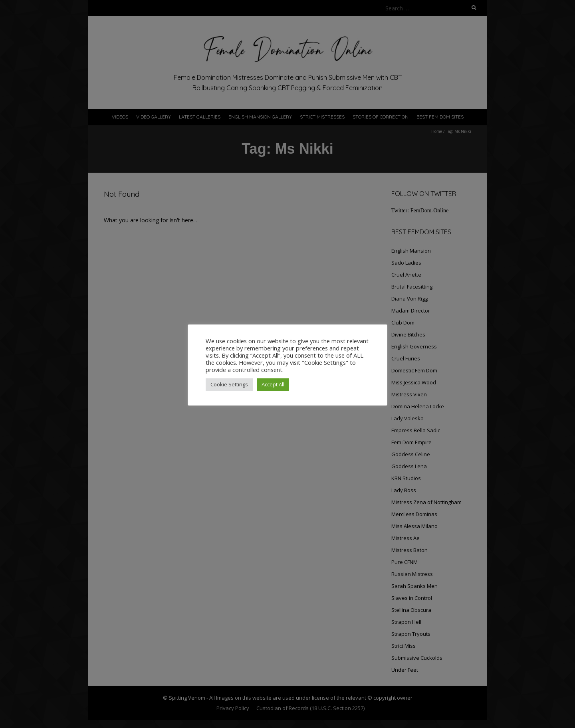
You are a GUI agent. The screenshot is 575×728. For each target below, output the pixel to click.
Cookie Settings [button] (229, 384)
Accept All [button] (273, 384)
